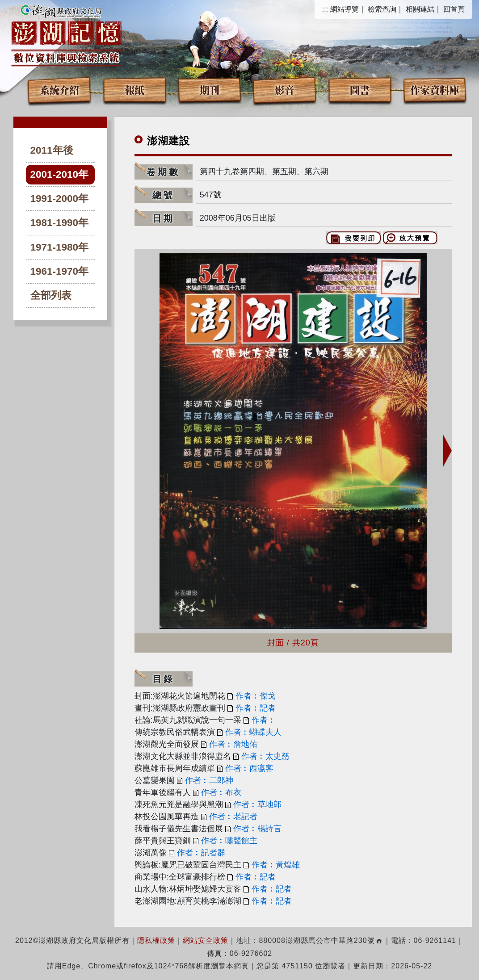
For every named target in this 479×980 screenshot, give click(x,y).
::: (325, 9)
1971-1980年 (60, 247)
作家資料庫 (435, 90)
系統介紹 (59, 90)
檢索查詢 (382, 9)
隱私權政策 (156, 940)
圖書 (360, 90)
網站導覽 (345, 9)
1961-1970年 (60, 271)
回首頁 (454, 9)
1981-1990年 (60, 223)
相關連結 (420, 9)
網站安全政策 (206, 940)
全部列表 (51, 295)
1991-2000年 (60, 199)
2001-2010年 (60, 174)
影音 (285, 90)
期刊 (210, 90)
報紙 (134, 90)
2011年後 (52, 150)
